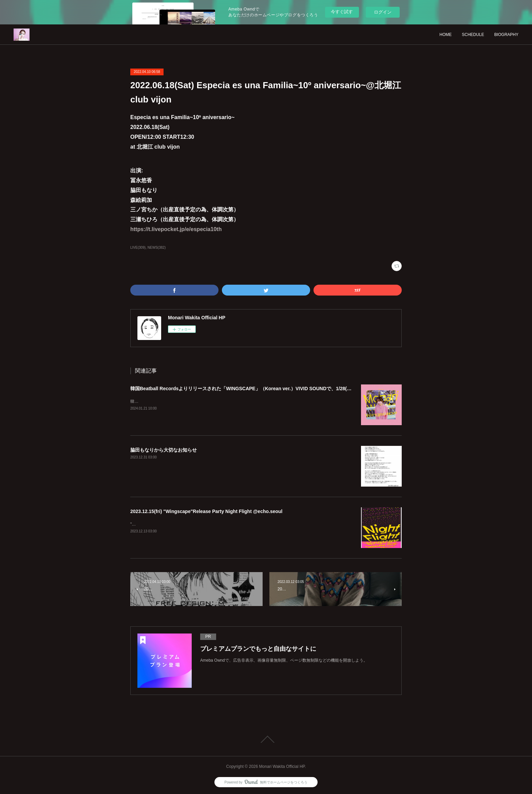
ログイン (383, 12)
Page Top (266, 739)
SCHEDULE (473, 35)
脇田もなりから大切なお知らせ (164, 450)
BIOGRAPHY (506, 35)
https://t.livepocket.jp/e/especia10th (176, 229)
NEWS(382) (157, 248)
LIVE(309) (138, 248)
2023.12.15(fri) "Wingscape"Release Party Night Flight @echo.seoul (206, 511)
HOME (445, 35)
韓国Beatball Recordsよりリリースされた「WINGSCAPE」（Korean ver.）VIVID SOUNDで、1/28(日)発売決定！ (254, 389)
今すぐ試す (342, 12)
